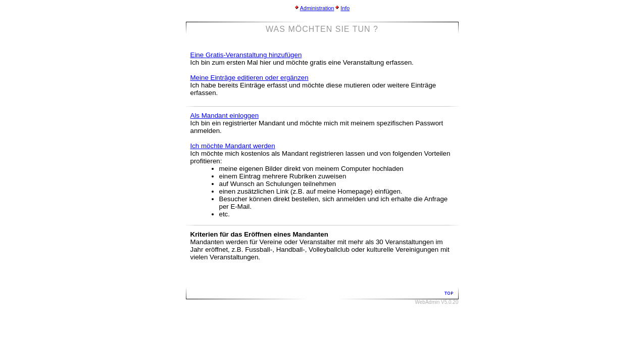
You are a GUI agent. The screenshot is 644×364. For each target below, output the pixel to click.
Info (345, 8)
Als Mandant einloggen (225, 116)
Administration (317, 8)
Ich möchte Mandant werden (233, 146)
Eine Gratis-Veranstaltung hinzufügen (246, 55)
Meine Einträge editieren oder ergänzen (250, 78)
